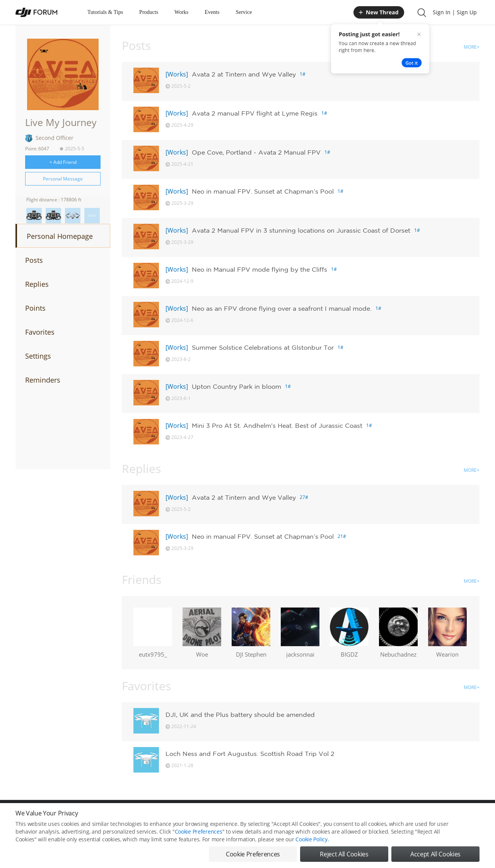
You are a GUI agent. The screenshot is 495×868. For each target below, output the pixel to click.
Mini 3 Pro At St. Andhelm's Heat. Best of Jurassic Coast (277, 425)
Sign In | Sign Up (455, 12)
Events (212, 12)
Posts (34, 260)
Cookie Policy (311, 841)
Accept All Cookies (435, 856)
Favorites (40, 332)
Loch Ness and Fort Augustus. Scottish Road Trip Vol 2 (250, 754)
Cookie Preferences (199, 833)
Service (244, 12)
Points (35, 308)
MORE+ (472, 47)
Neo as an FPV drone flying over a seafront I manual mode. (282, 308)
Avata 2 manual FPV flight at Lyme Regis (255, 113)
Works (181, 12)
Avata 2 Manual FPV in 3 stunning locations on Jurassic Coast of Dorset (301, 230)
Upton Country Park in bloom (236, 386)
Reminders (43, 380)
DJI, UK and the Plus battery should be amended (240, 715)
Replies (37, 284)
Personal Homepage (60, 236)
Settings (38, 356)
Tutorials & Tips (105, 12)
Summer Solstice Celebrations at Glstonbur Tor (263, 347)
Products (149, 12)
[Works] (177, 74)
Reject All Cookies (344, 856)
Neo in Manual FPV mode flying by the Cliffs (259, 269)
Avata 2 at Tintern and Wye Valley (244, 74)
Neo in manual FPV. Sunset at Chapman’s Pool (263, 191)
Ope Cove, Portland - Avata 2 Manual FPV (256, 152)
